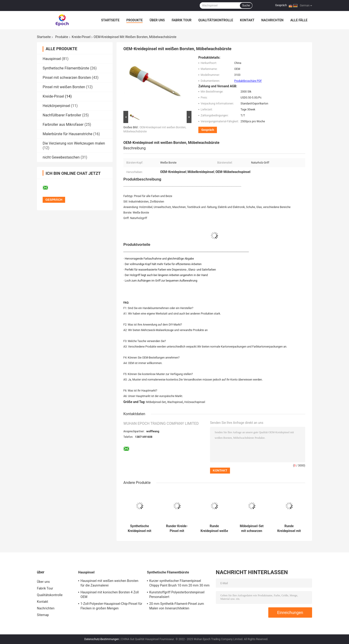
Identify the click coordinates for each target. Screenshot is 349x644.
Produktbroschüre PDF (248, 81)
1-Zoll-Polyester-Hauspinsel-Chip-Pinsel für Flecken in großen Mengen (111, 606)
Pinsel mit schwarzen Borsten (67, 78)
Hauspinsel (52, 59)
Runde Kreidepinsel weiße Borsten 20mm (214, 529)
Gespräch (281, 5)
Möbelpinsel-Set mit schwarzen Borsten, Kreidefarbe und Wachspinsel (252, 529)
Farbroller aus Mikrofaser (63, 125)
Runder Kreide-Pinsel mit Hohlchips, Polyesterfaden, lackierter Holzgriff (177, 529)
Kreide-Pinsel (81, 37)
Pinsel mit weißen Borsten (64, 87)
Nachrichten (272, 20)
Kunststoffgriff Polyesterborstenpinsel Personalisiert (177, 595)
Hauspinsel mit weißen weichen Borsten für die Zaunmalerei (109, 583)
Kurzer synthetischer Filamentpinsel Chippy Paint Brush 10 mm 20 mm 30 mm (179, 583)
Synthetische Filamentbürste (66, 68)
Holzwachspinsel (195, 402)
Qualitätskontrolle (216, 20)
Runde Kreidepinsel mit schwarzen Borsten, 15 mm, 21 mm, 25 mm (289, 529)
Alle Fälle (299, 20)
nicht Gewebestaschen (61, 157)
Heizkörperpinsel (56, 106)
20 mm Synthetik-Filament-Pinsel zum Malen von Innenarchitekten (177, 606)
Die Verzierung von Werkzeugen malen (74, 143)
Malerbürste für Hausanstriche (68, 134)
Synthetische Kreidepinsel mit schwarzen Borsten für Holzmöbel (139, 529)
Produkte (134, 20)
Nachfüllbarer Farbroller (62, 115)
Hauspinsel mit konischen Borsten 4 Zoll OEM (110, 595)
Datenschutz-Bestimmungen (102, 639)
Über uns (157, 20)
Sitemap (43, 615)
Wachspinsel (175, 402)
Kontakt (247, 20)
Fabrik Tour (182, 20)
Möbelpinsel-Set (156, 402)
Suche (246, 5)
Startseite (110, 20)
